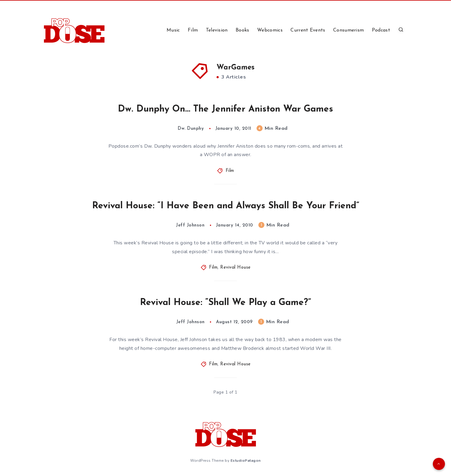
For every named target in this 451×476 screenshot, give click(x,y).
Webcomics (270, 30)
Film (193, 30)
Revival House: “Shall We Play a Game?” (226, 303)
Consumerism (348, 30)
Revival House (235, 268)
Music (173, 30)
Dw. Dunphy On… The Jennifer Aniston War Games (226, 109)
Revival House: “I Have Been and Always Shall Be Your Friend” (226, 206)
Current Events (308, 30)
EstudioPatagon (246, 461)
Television (217, 30)
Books (242, 30)
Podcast (381, 30)
